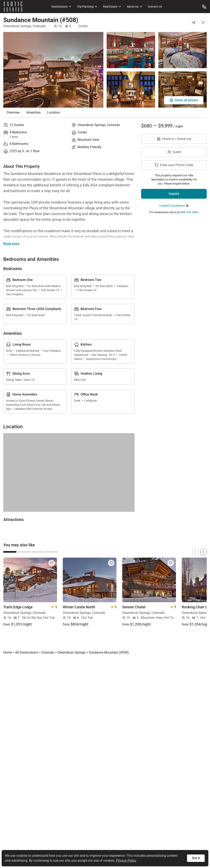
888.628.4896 (189, 212)
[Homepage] (13, 7)
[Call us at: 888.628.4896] (204, 7)
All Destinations (27, 652)
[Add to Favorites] (203, 23)
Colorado (39, 26)
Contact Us (155, 7)
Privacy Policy (126, 861)
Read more (11, 244)
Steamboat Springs (17, 26)
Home (8, 652)
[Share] (194, 23)
